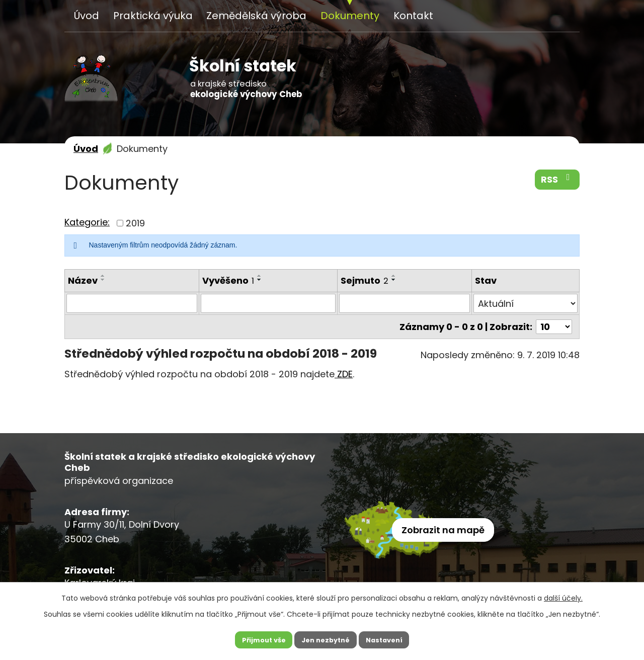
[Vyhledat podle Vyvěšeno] (268, 303)
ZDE (344, 374)
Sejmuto (365, 280)
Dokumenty (350, 16)
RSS (557, 179)
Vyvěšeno (228, 280)
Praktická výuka (153, 16)
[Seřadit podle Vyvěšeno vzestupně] (260, 276)
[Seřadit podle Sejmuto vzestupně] (394, 276)
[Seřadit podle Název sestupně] (103, 280)
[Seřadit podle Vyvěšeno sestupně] (260, 280)
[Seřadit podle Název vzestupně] (103, 276)
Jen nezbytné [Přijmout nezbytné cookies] (326, 638)
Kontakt (413, 16)
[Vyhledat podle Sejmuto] (405, 303)
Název (83, 280)
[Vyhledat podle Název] (132, 303)
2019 (135, 223)
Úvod (87, 16)
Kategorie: (87, 222)
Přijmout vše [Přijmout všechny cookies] (258, 638)
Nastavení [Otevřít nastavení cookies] (389, 638)
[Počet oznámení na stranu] (554, 327)
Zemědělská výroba (256, 16)
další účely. (563, 595)
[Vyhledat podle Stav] (526, 303)
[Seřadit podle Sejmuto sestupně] (394, 280)
